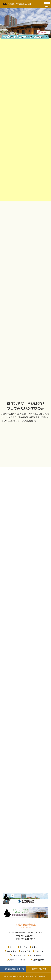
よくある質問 (35, 956)
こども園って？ (18, 956)
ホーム (13, 947)
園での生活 (12, 951)
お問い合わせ (38, 960)
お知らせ (24, 947)
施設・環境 (25, 951)
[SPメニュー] (47, 4)
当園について (37, 947)
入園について (40, 951)
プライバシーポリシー (18, 960)
